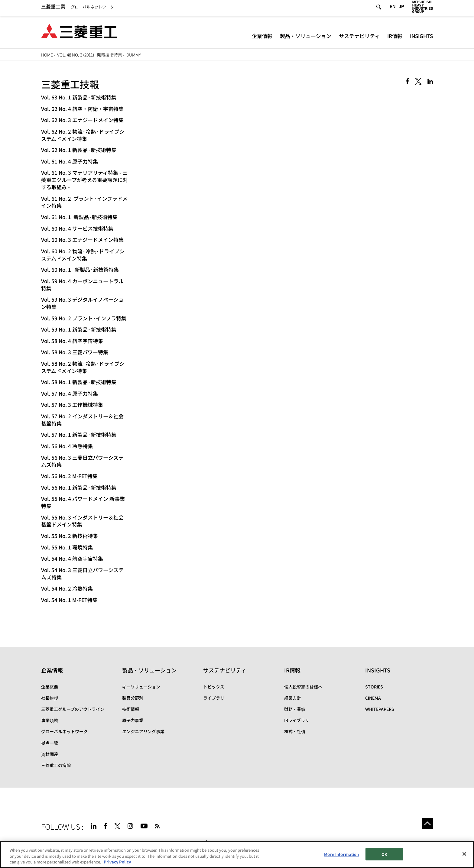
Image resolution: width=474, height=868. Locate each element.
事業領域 (50, 720)
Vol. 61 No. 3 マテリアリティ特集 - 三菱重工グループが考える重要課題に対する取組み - (84, 180)
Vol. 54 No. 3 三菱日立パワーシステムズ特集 (82, 573)
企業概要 (50, 687)
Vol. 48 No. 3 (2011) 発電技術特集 (90, 55)
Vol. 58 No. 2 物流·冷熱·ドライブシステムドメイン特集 (83, 367)
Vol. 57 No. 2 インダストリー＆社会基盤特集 (82, 420)
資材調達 (50, 754)
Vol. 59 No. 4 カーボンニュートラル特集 (82, 285)
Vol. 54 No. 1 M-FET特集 (69, 600)
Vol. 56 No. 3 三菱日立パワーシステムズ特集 (82, 461)
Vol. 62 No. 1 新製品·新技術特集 (79, 150)
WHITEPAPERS (380, 709)
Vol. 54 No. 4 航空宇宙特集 (72, 558)
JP (401, 9)
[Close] (464, 854)
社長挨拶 (50, 698)
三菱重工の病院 (56, 765)
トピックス (214, 687)
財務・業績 (295, 709)
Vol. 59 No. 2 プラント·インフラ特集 (84, 318)
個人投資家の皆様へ (303, 687)
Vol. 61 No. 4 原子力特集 (70, 161)
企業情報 (262, 38)
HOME (47, 55)
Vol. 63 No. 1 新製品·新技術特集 (79, 97)
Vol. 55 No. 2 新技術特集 (70, 536)
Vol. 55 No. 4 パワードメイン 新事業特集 (83, 502)
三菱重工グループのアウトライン (73, 709)
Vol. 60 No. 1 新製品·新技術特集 (80, 269)
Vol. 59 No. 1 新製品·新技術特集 (79, 329)
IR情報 (395, 38)
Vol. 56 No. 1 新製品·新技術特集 (79, 487)
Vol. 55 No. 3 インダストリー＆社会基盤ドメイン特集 (82, 521)
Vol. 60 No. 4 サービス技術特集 (77, 228)
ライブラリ (214, 698)
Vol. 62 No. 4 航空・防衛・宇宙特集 (82, 109)
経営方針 (293, 698)
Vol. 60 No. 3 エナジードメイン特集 (82, 240)
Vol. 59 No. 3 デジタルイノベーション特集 (82, 303)
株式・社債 (295, 731)
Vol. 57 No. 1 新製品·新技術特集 (79, 434)
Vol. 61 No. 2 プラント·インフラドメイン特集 (84, 202)
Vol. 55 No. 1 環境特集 (67, 547)
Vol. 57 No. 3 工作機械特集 (72, 405)
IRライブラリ (297, 720)
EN (393, 9)
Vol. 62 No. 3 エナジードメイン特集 (82, 120)
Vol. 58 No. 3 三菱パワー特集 (75, 352)
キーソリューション (141, 687)
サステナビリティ (359, 38)
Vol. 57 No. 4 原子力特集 (70, 393)
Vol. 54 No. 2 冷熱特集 (67, 588)
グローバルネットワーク (78, 9)
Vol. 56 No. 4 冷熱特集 (67, 446)
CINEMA (373, 698)
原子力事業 (133, 720)
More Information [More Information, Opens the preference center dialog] (341, 854)
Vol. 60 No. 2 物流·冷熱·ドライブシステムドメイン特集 (83, 255)
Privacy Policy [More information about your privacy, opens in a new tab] (117, 862)
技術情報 (131, 709)
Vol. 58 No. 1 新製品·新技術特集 (79, 382)
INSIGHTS (421, 38)
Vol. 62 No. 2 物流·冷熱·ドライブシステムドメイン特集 (83, 135)
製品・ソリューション (306, 38)
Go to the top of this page (426, 825)
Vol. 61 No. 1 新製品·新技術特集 (79, 217)
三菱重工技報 (70, 84)
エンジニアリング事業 (143, 731)
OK (384, 854)
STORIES (374, 687)
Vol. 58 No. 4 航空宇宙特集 (72, 341)
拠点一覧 (50, 743)
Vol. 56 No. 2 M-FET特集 (69, 476)
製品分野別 (133, 698)
